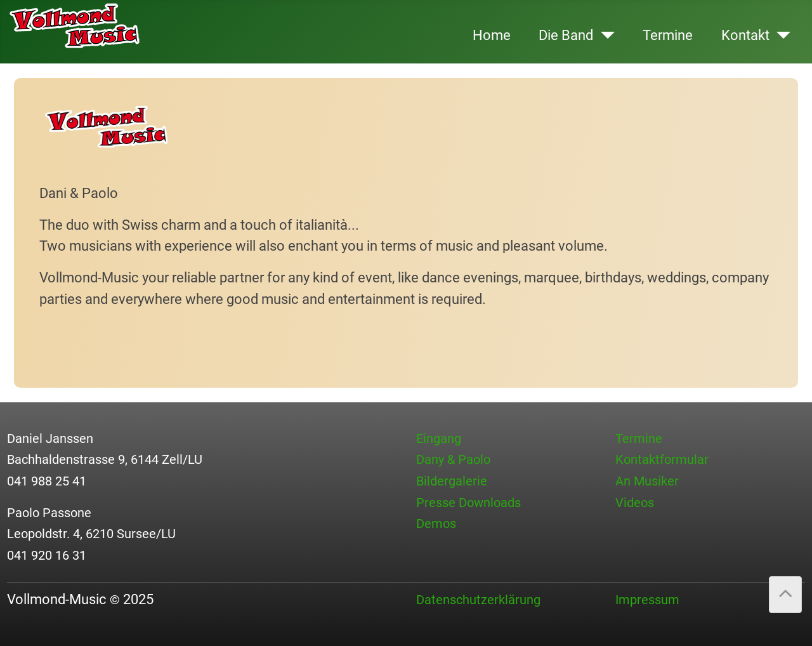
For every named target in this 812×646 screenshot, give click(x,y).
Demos (436, 524)
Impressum (647, 600)
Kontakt (745, 35)
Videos (635, 503)
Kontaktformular (662, 459)
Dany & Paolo (453, 459)
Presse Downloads (468, 503)
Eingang (439, 438)
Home (492, 35)
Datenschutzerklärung (478, 600)
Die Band (566, 35)
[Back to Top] (785, 595)
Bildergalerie (452, 481)
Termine (668, 35)
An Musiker (647, 481)
